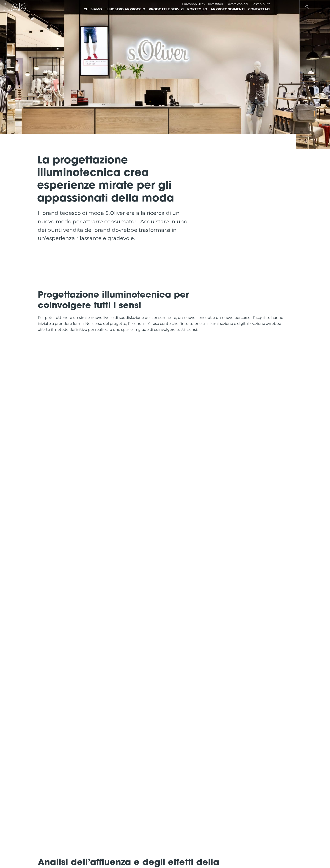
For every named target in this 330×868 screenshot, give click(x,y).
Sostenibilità (261, 4)
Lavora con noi (237, 4)
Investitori (216, 4)
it (323, 7)
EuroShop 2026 (193, 4)
